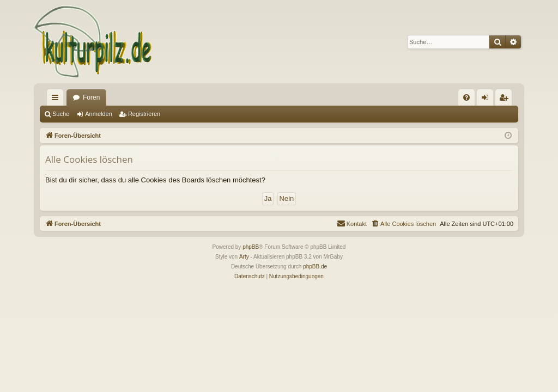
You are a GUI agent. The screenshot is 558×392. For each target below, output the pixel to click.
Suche (61, 114)
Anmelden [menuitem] (487, 100)
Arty (244, 257)
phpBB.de (315, 267)
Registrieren (144, 114)
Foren (91, 97)
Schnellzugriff (57, 100)
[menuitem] (466, 97)
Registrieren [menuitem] (506, 100)
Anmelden (99, 114)
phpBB (251, 247)
